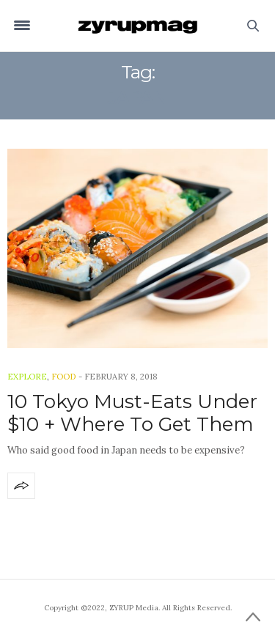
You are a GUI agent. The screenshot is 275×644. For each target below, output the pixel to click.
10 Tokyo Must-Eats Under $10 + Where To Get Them (132, 413)
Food (63, 377)
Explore (27, 377)
